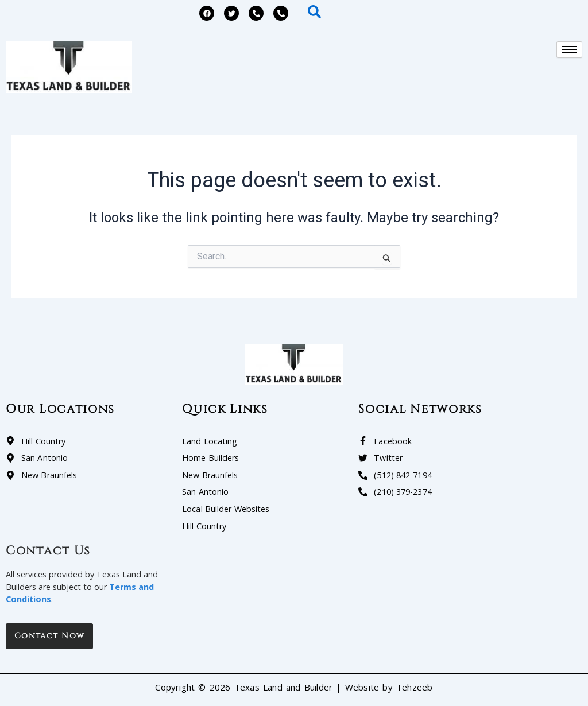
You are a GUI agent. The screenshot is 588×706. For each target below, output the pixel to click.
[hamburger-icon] (569, 50)
